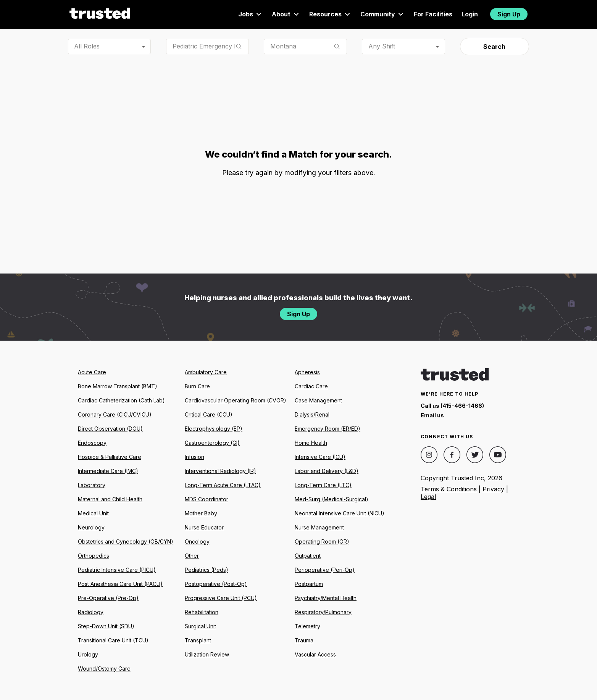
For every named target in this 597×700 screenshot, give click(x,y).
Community (382, 14)
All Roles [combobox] (87, 46)
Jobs (250, 14)
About (286, 14)
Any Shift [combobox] (382, 46)
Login (470, 14)
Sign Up (509, 14)
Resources (330, 14)
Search (494, 47)
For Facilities (433, 14)
